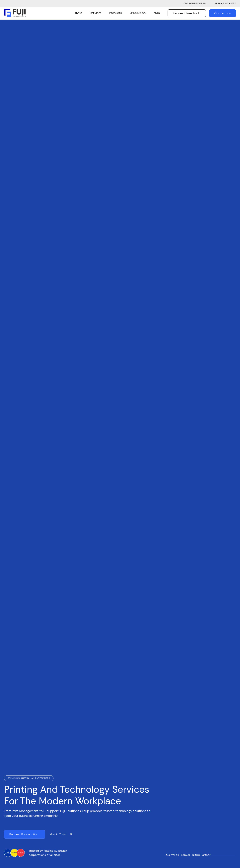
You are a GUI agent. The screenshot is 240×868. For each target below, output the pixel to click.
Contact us (223, 13)
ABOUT (79, 13)
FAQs (157, 13)
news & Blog (138, 13)
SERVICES (96, 13)
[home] (15, 13)
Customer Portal (195, 3)
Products (116, 13)
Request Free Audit (187, 13)
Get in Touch (59, 834)
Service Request (225, 3)
